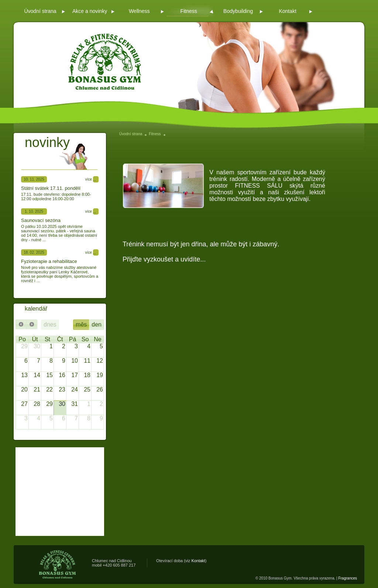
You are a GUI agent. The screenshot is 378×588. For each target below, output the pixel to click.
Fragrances (348, 578)
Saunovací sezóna (41, 220)
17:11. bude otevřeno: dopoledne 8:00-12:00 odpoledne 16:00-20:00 (56, 196)
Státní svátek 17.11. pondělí (51, 188)
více (89, 179)
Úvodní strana (131, 134)
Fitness (155, 134)
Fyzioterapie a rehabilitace (49, 261)
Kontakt (198, 561)
